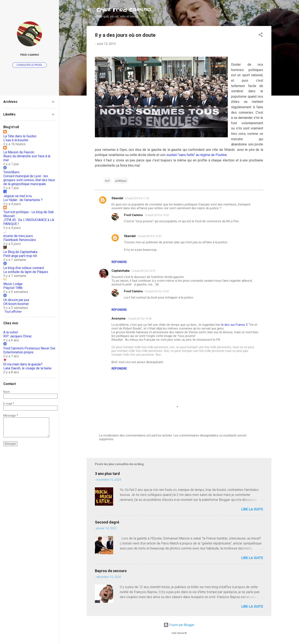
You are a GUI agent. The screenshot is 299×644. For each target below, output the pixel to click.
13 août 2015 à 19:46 (139, 319)
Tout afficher (13, 312)
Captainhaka (121, 271)
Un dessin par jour (16, 300)
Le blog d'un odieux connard (24, 268)
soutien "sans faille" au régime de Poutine (197, 155)
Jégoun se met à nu (18, 196)
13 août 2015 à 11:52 (137, 198)
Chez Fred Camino (124, 10)
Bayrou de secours (111, 571)
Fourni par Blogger (179, 625)
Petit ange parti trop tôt (20, 256)
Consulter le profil (29, 65)
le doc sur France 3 (234, 325)
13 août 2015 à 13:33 (157, 215)
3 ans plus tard (107, 474)
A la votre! (11, 332)
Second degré (107, 522)
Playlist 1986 (13, 288)
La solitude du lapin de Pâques (26, 272)
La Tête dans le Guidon (20, 136)
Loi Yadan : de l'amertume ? (23, 200)
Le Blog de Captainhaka (20, 252)
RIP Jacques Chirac (18, 336)
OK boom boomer (16, 304)
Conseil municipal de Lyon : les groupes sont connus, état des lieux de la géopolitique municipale (29, 180)
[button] (261, 35)
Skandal (117, 198)
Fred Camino (133, 215)
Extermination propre (18, 352)
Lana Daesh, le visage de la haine (27, 368)
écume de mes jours (18, 236)
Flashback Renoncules (20, 240)
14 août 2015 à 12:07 (149, 236)
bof (107, 181)
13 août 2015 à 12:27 (143, 271)
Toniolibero (11, 172)
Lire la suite (252, 509)
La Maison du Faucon (19, 152)
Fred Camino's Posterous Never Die (29, 348)
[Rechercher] (269, 11)
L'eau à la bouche (16, 140)
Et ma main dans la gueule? (23, 364)
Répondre (119, 262)
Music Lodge (13, 284)
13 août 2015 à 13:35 (157, 291)
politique (121, 181)
